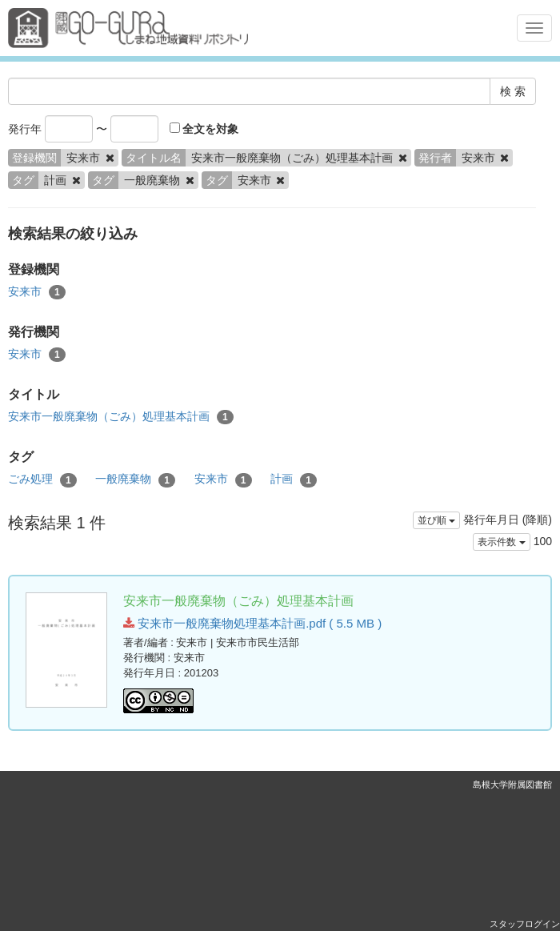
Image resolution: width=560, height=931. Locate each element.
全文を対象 (204, 129)
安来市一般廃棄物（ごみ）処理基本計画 (121, 417)
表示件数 (501, 542)
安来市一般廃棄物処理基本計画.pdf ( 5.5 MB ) (252, 623)
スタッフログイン (525, 924)
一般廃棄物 (135, 480)
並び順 (436, 520)
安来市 (37, 292)
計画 (294, 480)
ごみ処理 (42, 480)
